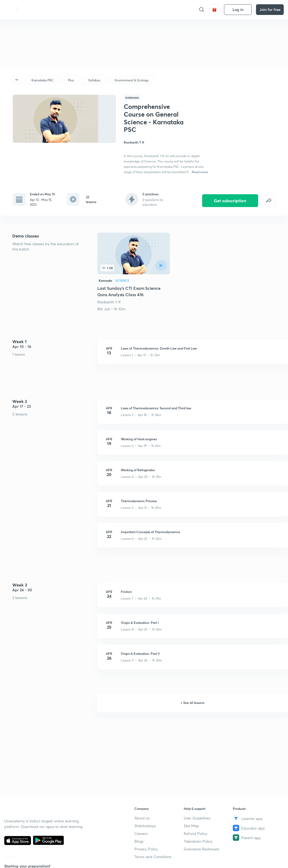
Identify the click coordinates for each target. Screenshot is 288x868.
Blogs (139, 841)
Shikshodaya (145, 826)
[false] (269, 197)
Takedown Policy (198, 841)
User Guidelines (197, 818)
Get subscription (230, 197)
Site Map (191, 826)
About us (142, 818)
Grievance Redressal (201, 849)
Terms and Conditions (153, 857)
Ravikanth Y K (109, 298)
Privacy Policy (146, 849)
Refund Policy (195, 833)
